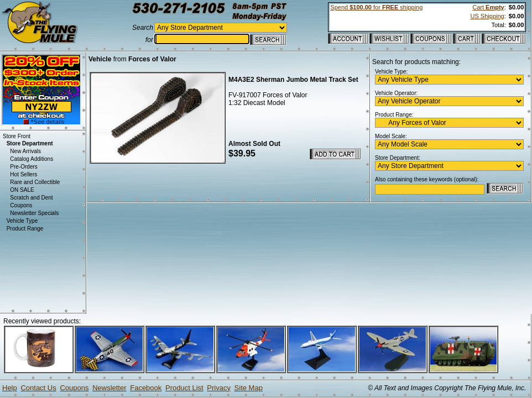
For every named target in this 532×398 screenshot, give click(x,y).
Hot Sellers (24, 174)
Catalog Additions (32, 159)
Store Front (17, 136)
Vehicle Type (22, 221)
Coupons (21, 205)
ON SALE (22, 190)
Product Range (25, 229)
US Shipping (487, 16)
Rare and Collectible (35, 182)
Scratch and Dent (31, 198)
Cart (488, 7)
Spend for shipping (376, 7)
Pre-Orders (24, 167)
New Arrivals (25, 151)
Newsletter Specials (34, 213)
